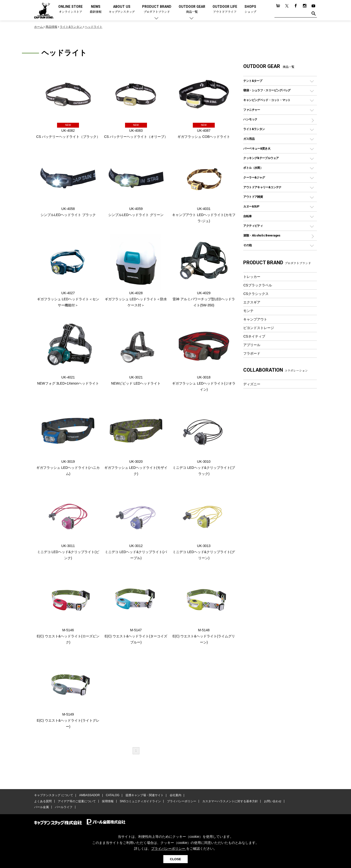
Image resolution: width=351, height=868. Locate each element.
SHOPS (250, 9)
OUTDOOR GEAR (192, 9)
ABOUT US (122, 9)
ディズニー (252, 384)
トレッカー (252, 277)
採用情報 (107, 802)
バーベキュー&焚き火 (257, 148)
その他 (247, 245)
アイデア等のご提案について (77, 802)
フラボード (252, 353)
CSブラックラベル (258, 285)
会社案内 (175, 796)
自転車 (247, 216)
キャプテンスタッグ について (54, 796)
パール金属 (41, 808)
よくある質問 (43, 802)
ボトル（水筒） (253, 168)
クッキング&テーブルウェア (261, 158)
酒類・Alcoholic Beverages (262, 235)
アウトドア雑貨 (253, 197)
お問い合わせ (272, 802)
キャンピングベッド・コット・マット (267, 100)
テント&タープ (253, 81)
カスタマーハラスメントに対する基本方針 (229, 802)
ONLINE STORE (70, 9)
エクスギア (252, 302)
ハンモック (250, 119)
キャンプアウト (255, 319)
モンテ (248, 311)
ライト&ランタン (254, 129)
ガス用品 (249, 139)
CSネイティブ (254, 336)
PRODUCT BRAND (157, 9)
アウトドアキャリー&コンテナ (262, 187)
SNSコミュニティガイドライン (140, 802)
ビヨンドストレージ (259, 328)
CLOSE (175, 859)
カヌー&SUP (251, 206)
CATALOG (112, 796)
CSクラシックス (256, 294)
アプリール (252, 345)
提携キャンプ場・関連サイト (144, 796)
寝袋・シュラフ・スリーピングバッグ (267, 90)
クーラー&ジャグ (254, 177)
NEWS (96, 9)
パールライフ (63, 808)
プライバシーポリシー (181, 802)
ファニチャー (252, 110)
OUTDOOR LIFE (225, 9)
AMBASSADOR (89, 796)
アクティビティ (253, 226)
